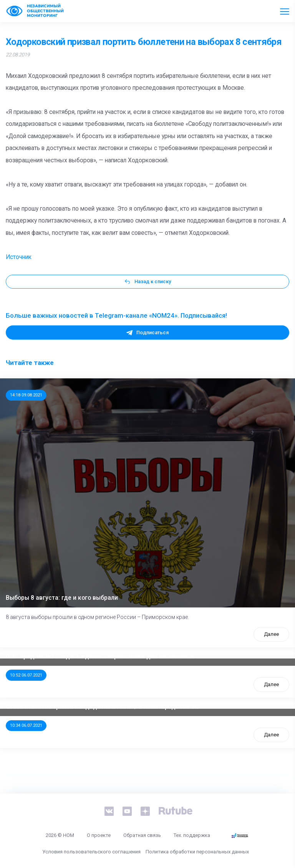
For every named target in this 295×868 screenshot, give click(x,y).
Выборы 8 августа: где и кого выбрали (62, 598)
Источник (19, 257)
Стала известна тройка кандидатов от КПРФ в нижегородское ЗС (102, 707)
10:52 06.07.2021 (26, 675)
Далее (271, 634)
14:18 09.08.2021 (26, 395)
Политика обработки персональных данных (197, 852)
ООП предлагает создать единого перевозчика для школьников (100, 657)
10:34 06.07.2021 (26, 725)
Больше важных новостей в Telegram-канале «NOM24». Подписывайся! (116, 315)
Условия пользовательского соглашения (91, 852)
